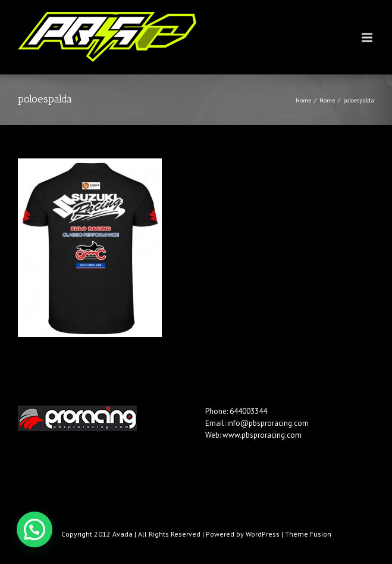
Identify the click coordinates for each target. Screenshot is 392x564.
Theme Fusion (308, 534)
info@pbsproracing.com (268, 423)
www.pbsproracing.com (262, 435)
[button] (35, 529)
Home (303, 100)
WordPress (263, 534)
